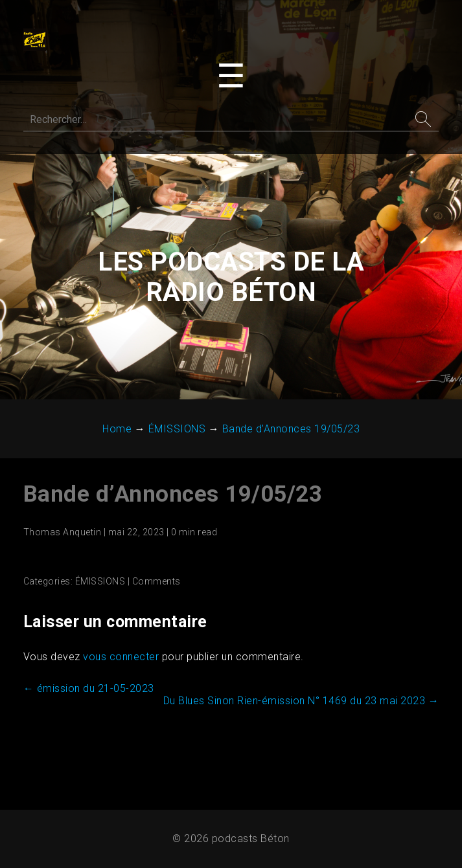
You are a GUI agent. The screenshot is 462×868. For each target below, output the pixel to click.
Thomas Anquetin (63, 532)
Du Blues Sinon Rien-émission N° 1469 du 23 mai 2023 (301, 701)
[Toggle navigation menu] (231, 76)
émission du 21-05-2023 (89, 688)
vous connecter (121, 657)
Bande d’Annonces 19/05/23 (173, 494)
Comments (156, 581)
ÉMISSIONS (100, 581)
